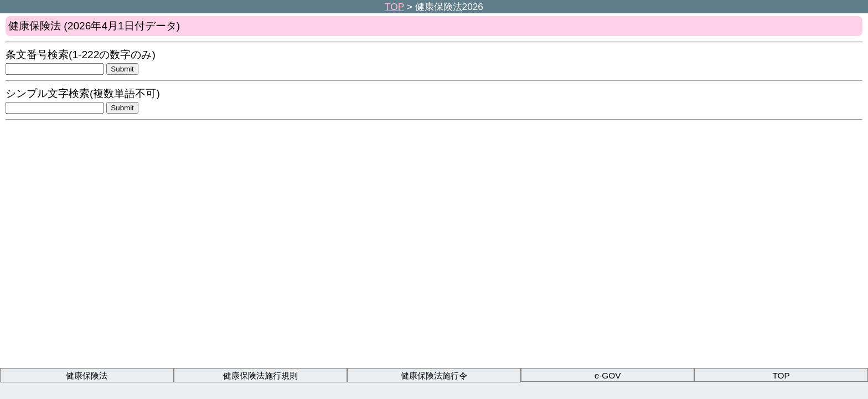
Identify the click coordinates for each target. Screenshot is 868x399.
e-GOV (608, 375)
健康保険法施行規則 (260, 375)
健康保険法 (87, 375)
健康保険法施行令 (434, 375)
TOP (394, 7)
